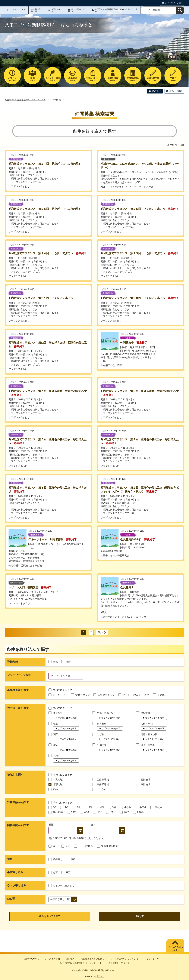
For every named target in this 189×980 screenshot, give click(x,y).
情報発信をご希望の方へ (92, 959)
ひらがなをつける (174, 3)
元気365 (100, 976)
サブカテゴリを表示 (67, 718)
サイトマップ (152, 959)
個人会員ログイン (78, 10)
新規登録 (38, 10)
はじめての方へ (31, 959)
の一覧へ (12, 79)
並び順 (11, 899)
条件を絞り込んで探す (94, 131)
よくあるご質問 (52, 959)
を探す (32, 79)
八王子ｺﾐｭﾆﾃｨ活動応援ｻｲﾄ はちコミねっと (25, 100)
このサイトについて (17, 10)
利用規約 (70, 959)
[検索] (180, 10)
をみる (93, 79)
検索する (139, 916)
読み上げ (156, 91)
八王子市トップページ (119, 963)
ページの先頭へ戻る (175, 949)
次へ (101, 632)
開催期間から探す (18, 825)
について (153, 79)
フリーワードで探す (19, 675)
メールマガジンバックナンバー (125, 959)
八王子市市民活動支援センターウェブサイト (81, 963)
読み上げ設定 (176, 91)
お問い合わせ (56, 10)
